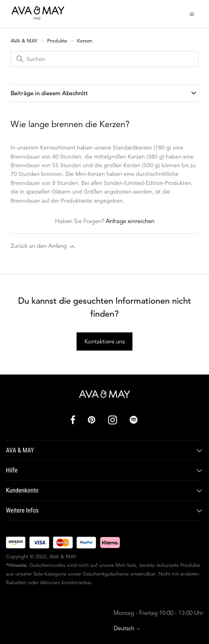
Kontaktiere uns (104, 341)
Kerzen (85, 41)
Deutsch (127, 628)
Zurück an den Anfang (43, 246)
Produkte (57, 41)
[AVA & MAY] (104, 394)
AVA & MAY (25, 41)
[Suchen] (105, 59)
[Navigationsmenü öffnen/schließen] (192, 14)
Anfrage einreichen (130, 221)
